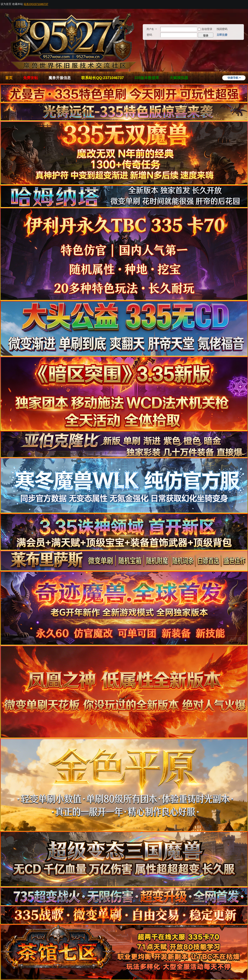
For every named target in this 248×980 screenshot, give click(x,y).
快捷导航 (233, 78)
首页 (9, 78)
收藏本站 (18, 4)
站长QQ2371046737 (36, 4)
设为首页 (6, 4)
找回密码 (222, 29)
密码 (149, 35)
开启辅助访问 (247, 3)
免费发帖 (31, 78)
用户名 (150, 29)
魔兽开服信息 (60, 78)
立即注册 (222, 35)
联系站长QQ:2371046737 (103, 78)
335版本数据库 (147, 78)
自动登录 (205, 29)
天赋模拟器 (179, 78)
